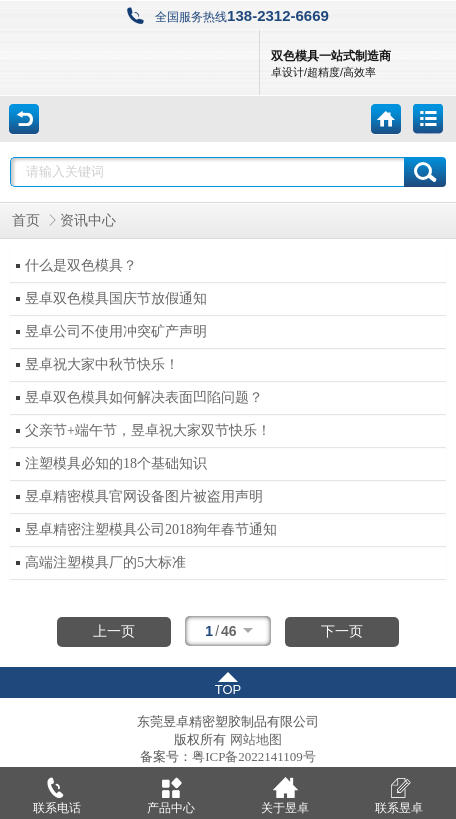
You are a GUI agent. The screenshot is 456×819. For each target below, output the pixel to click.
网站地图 (256, 739)
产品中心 (171, 791)
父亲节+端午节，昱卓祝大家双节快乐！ (148, 430)
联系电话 (57, 791)
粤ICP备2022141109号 (254, 756)
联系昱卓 (399, 791)
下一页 (342, 631)
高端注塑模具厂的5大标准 (105, 562)
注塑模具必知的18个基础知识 (116, 463)
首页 (26, 220)
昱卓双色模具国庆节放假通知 (116, 298)
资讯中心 (88, 220)
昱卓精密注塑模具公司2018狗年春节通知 (151, 529)
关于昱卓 (285, 791)
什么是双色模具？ (81, 265)
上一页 (114, 631)
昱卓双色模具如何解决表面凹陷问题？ (144, 397)
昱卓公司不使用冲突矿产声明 (116, 331)
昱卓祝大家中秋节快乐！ (102, 364)
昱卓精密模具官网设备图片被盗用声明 (144, 496)
